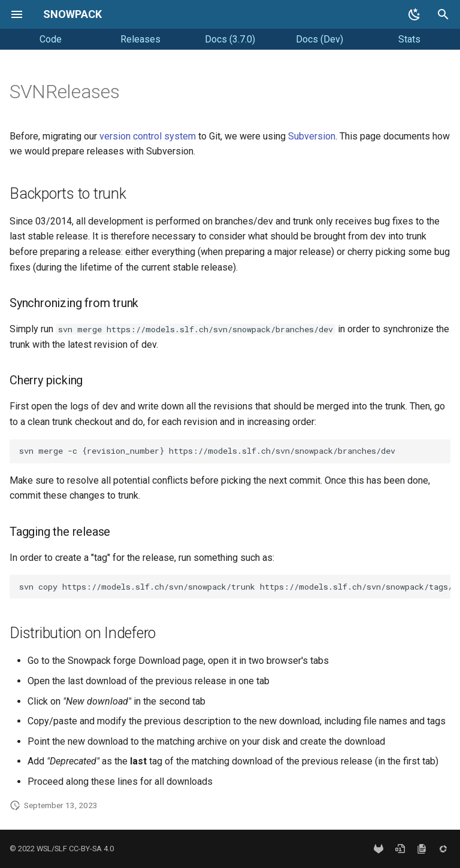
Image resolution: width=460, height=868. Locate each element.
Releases (140, 39)
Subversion (312, 136)
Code (51, 39)
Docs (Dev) (320, 39)
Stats (409, 39)
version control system (148, 136)
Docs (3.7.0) (230, 39)
